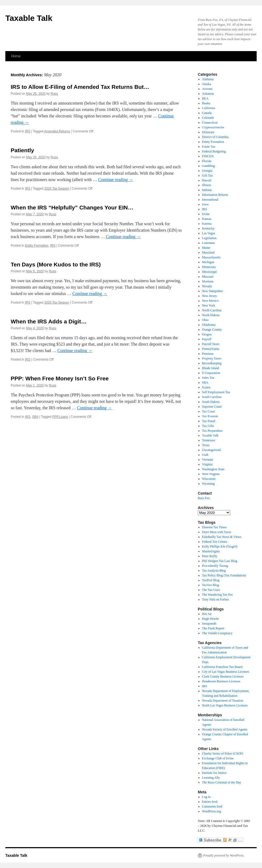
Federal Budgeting (214, 151)
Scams (206, 387)
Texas (206, 445)
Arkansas (208, 94)
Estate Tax (209, 147)
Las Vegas (209, 233)
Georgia (207, 171)
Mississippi (209, 272)
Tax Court (209, 411)
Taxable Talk (29, 18)
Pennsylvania (211, 349)
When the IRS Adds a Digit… (49, 321)
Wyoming (208, 484)
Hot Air (207, 614)
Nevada (207, 286)
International (210, 200)
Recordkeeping (212, 363)
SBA (35, 417)
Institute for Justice (214, 773)
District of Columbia (215, 137)
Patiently (22, 150)
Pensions (208, 354)
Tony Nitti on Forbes (215, 599)
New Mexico (210, 301)
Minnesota (209, 267)
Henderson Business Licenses (221, 681)
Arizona (207, 89)
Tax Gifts (208, 426)
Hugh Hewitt (210, 619)
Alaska (207, 84)
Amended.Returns (57, 131)
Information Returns (215, 195)
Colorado (208, 118)
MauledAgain (211, 551)
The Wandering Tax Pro (217, 595)
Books (206, 103)
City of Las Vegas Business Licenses (226, 672)
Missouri (208, 277)
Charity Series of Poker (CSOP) (223, 754)
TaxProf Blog (211, 580)
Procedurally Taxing (215, 566)
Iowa (205, 204)
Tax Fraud (209, 421)
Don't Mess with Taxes (217, 532)
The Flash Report (213, 628)
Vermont (208, 460)
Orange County (212, 330)
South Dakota (211, 402)
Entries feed (210, 802)
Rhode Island (211, 368)
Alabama (208, 79)
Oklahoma (209, 325)
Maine (206, 248)
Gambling (209, 166)
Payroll (207, 339)
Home (16, 56)
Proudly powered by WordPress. (224, 855)
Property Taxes (212, 358)
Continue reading (116, 180)
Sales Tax (208, 378)
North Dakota (211, 315)
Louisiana (208, 243)
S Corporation (211, 373)
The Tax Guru (211, 590)
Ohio (205, 320)
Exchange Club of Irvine (218, 758)
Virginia (207, 464)
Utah (205, 455)
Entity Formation (36, 246)
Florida (207, 161)
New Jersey (210, 296)
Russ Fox (204, 498)
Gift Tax (207, 175)
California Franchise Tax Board (222, 667)
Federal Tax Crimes (215, 542)
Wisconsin (209, 479)
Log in (206, 797)
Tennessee (209, 440)
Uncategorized (211, 450)
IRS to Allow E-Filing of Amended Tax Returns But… (80, 87)
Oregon (207, 334)
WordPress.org (211, 811)
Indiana (207, 190)
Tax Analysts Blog (214, 571)
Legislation (209, 238)
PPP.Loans (60, 417)
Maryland (208, 253)
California (209, 108)
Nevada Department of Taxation (223, 701)
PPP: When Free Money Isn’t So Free (60, 378)
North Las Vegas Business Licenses (225, 705)
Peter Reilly (210, 556)
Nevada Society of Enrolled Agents (225, 729)
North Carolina (212, 310)
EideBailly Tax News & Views (222, 537)
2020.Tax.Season (57, 189)
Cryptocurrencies (213, 127)
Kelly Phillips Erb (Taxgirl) (220, 546)
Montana (208, 281)
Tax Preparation (212, 431)
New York (209, 305)
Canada (207, 113)
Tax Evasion (210, 416)
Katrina (207, 224)
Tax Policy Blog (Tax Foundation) (224, 575)
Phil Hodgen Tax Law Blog (220, 561)
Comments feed (212, 806)
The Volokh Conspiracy (217, 633)
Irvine (206, 214)
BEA (205, 98)
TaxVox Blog (211, 585)
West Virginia (211, 474)
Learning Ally (211, 778)
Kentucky (208, 228)
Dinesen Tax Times (214, 527)
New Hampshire (213, 291)
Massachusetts (211, 257)
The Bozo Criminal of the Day (222, 782)
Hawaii (207, 180)
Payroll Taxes (211, 344)
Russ (54, 94)
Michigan (208, 262)
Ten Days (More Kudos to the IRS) (56, 264)
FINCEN (208, 156)
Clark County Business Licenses (223, 676)
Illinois (207, 185)
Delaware (208, 132)
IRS (28, 131)
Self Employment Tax (216, 392)
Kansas (207, 219)
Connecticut (210, 123)
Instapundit (209, 624)
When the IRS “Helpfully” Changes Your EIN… (72, 207)
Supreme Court (212, 407)
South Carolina (212, 397)
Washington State (213, 469)
